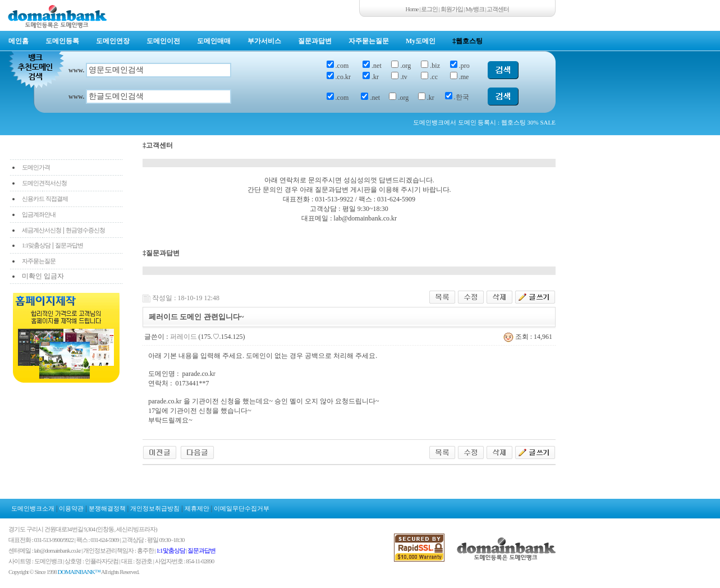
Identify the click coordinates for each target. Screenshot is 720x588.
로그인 (429, 9)
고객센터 (498, 9)
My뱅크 (475, 9)
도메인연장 (113, 41)
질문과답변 (315, 41)
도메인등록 (62, 41)
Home (412, 9)
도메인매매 (214, 41)
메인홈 (19, 41)
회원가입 (452, 9)
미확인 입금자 (43, 276)
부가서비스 (264, 41)
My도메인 (421, 41)
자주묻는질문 (369, 41)
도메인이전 (163, 41)
